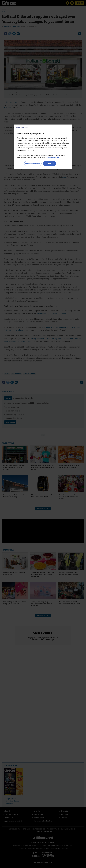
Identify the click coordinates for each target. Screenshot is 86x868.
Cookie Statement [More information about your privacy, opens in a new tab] (52, 158)
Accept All (50, 163)
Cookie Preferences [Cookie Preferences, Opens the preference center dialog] (33, 163)
